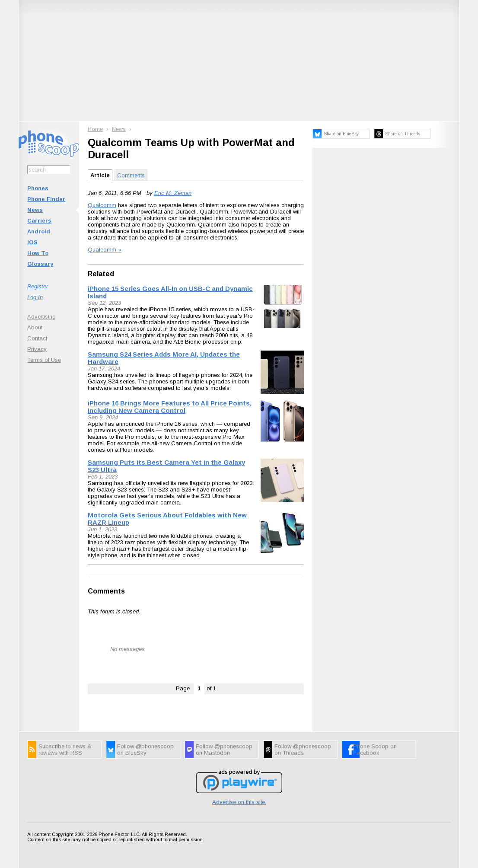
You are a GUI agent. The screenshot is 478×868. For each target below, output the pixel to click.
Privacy (37, 349)
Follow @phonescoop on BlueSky (145, 750)
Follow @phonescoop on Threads (303, 750)
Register (38, 286)
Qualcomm (102, 205)
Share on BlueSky (341, 134)
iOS (32, 242)
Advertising (41, 317)
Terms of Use (44, 360)
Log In (35, 297)
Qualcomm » (105, 250)
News (35, 210)
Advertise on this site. (239, 802)
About (35, 327)
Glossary (40, 264)
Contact (37, 338)
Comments (131, 175)
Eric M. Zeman (173, 193)
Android (39, 231)
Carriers (39, 221)
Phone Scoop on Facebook (375, 750)
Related (101, 274)
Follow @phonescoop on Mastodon (224, 750)
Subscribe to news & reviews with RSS (65, 750)
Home (95, 129)
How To (38, 253)
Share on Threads (403, 134)
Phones (38, 188)
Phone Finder (46, 199)
